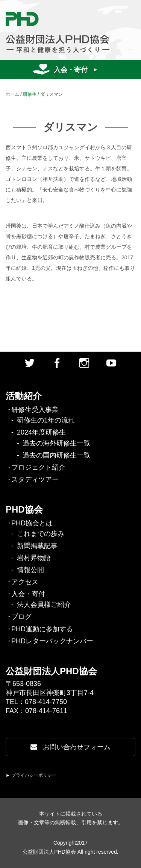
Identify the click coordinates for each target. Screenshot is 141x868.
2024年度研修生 (41, 432)
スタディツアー (35, 479)
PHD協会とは (32, 523)
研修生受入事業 (35, 410)
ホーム (12, 94)
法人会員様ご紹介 (44, 605)
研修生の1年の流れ (46, 420)
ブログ (21, 617)
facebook (57, 363)
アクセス (25, 582)
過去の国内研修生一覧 (56, 455)
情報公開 (30, 570)
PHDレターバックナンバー (52, 641)
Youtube (111, 363)
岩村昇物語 (34, 558)
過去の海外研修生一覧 (56, 443)
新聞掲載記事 (37, 546)
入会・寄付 (71, 70)
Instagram (84, 363)
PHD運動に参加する (42, 629)
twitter (30, 363)
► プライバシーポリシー (31, 775)
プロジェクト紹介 (38, 467)
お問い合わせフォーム (70, 747)
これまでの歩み (41, 534)
